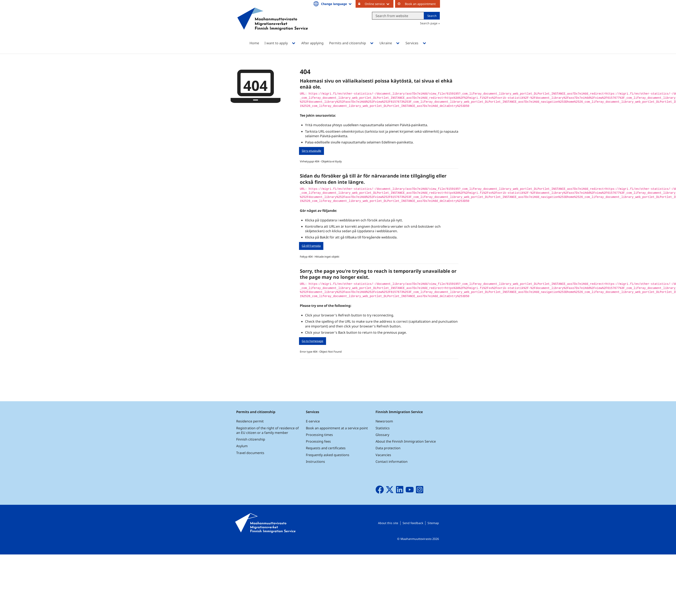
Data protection (388, 448)
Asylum (242, 446)
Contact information (392, 462)
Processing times (319, 435)
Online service (375, 4)
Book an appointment (420, 4)
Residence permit (250, 421)
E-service (313, 421)
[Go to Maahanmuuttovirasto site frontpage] (273, 24)
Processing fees (318, 441)
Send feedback (413, 523)
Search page (429, 23)
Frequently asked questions (328, 455)
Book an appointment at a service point (337, 428)
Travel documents (250, 453)
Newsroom (384, 421)
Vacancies (383, 455)
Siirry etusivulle (311, 151)
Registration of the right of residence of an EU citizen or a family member (268, 430)
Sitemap (433, 523)
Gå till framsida (311, 246)
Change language (334, 4)
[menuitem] (333, 3)
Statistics (383, 428)
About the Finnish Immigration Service (406, 441)
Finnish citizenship (251, 439)
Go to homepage (313, 341)
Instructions (315, 462)
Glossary (382, 435)
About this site (388, 523)
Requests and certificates (326, 448)
